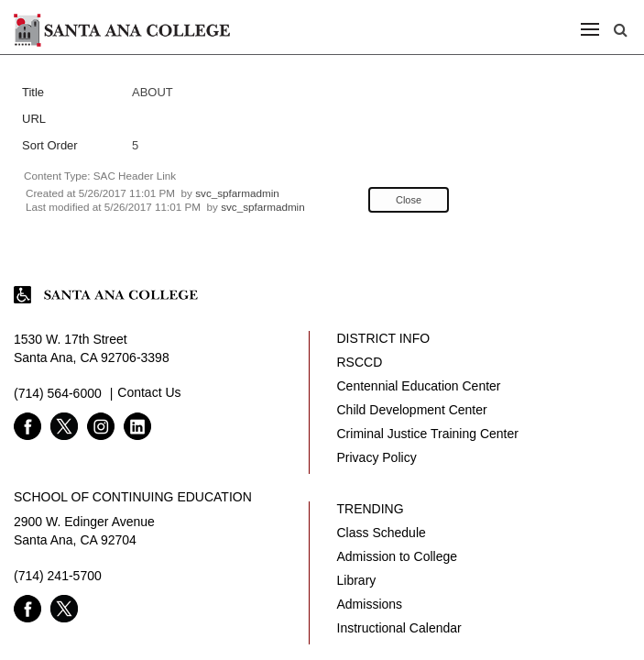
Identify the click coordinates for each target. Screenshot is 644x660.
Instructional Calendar (399, 628)
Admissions (370, 604)
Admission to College (398, 556)
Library (357, 580)
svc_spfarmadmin (237, 193)
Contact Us (149, 392)
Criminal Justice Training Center (428, 434)
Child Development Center (412, 410)
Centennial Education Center (419, 386)
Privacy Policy (377, 457)
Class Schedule (382, 533)
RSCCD (360, 362)
